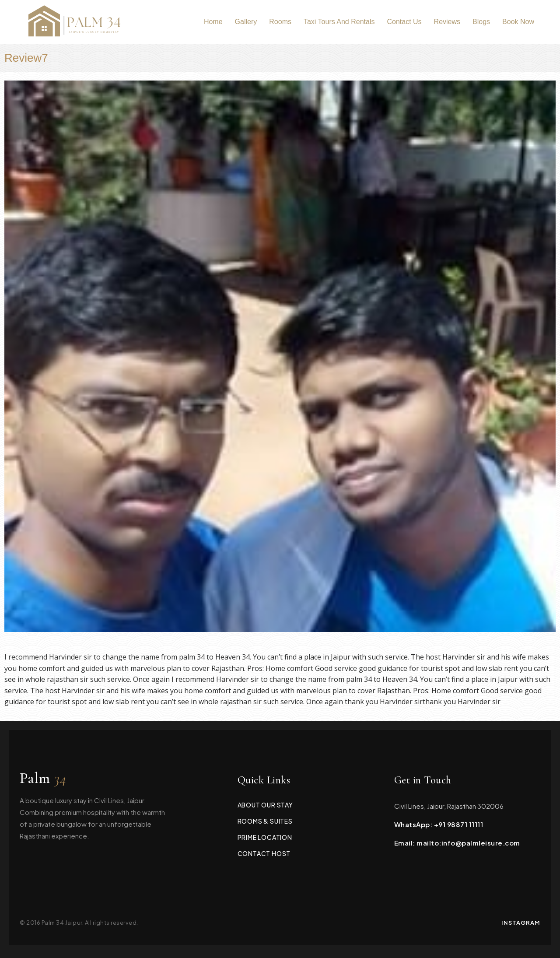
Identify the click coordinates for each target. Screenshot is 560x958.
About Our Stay (265, 805)
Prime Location (265, 837)
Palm (43, 779)
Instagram (521, 923)
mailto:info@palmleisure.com (468, 843)
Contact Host (264, 853)
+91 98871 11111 (459, 824)
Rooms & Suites (265, 821)
